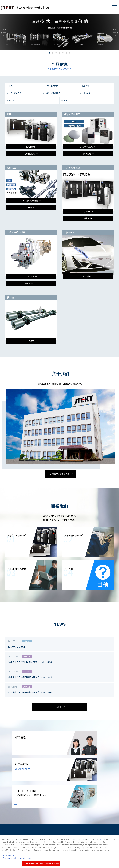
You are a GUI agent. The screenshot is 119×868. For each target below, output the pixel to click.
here (101, 839)
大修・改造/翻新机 (53, 93)
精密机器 (86, 86)
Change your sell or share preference (17, 858)
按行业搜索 (30, 154)
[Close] (115, 840)
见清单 (59, 707)
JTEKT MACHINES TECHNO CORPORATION (30, 802)
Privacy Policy (8, 855)
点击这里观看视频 (87, 147)
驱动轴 (12, 100)
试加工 (66, 100)
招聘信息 (20, 737)
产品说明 (87, 154)
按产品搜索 (30, 147)
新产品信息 (61, 771)
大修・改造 (30, 276)
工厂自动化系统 (15, 93)
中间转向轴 (86, 93)
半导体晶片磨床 (52, 86)
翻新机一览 (30, 283)
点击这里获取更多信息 (60, 474)
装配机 (87, 212)
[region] (60, 852)
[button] (5, 33)
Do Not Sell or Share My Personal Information (41, 864)
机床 (11, 86)
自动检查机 (87, 218)
